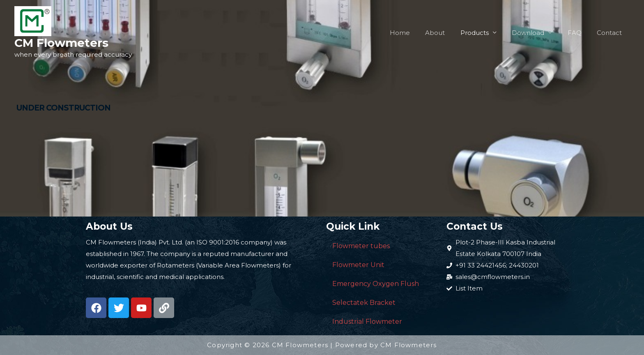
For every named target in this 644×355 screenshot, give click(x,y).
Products (485, 33)
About (449, 33)
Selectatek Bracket (364, 303)
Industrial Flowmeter (367, 322)
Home (417, 33)
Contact (611, 33)
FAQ (579, 33)
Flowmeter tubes (361, 246)
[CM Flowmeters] (33, 20)
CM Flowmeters (61, 43)
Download (536, 33)
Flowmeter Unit (358, 265)
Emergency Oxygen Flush (376, 284)
